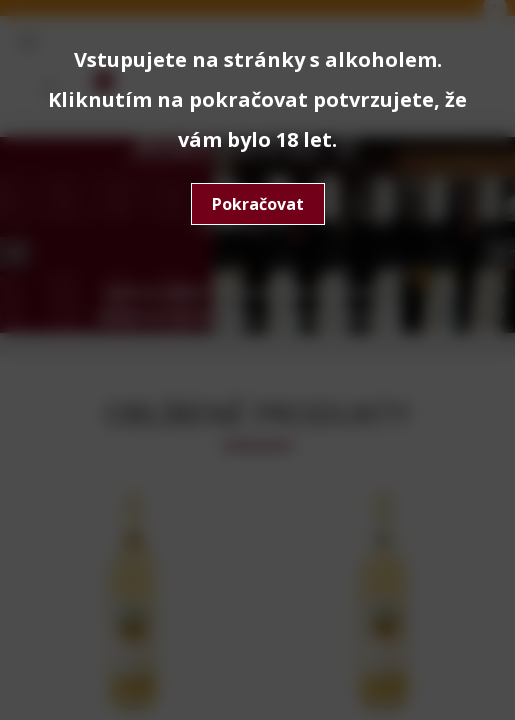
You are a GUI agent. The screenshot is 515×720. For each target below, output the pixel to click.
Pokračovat (258, 204)
